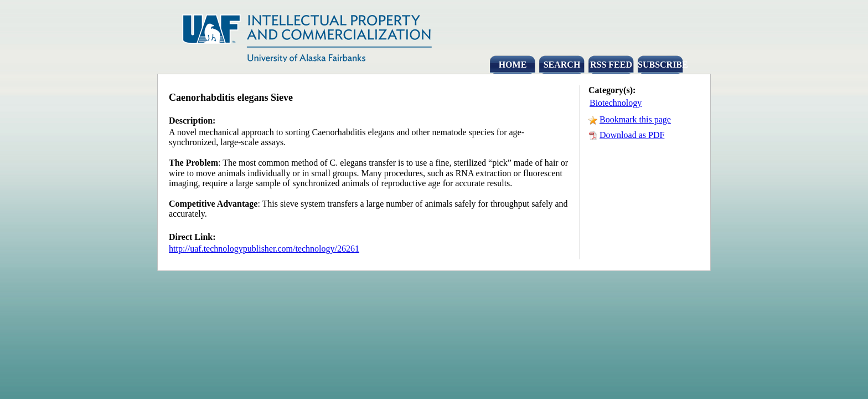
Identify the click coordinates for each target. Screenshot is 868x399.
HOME (513, 65)
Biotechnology (616, 103)
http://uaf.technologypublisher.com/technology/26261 (264, 249)
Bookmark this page (635, 119)
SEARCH (562, 65)
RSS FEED (611, 65)
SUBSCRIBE (660, 65)
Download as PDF (632, 135)
